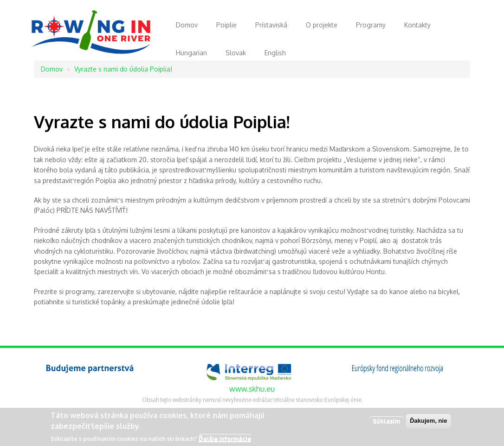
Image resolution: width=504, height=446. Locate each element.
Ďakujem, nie (428, 423)
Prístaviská (271, 25)
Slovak (236, 53)
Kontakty (417, 25)
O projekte (322, 25)
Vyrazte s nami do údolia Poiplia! (123, 69)
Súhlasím (386, 423)
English (275, 53)
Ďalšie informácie (225, 440)
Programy (371, 25)
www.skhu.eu (252, 389)
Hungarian (191, 53)
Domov (187, 25)
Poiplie (226, 25)
